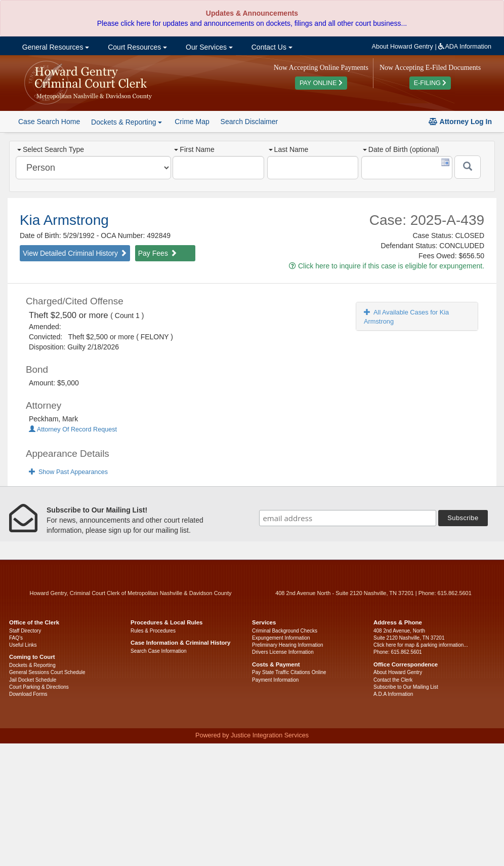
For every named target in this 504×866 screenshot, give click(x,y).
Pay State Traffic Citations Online (289, 672)
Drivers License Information (283, 652)
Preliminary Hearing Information (288, 645)
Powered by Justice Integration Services (252, 735)
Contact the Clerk (393, 680)
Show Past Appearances (68, 472)
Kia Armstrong (64, 220)
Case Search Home (49, 122)
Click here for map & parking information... (421, 645)
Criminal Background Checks (285, 631)
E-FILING (430, 83)
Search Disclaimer (249, 122)
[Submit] (468, 167)
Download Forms (28, 694)
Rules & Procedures (153, 631)
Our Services (208, 47)
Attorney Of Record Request (73, 429)
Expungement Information (281, 638)
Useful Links (23, 645)
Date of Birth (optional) (401, 149)
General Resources (55, 47)
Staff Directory (25, 631)
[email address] (348, 518)
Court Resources (136, 47)
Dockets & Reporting (32, 665)
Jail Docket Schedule (33, 680)
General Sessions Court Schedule (47, 672)
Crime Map (192, 122)
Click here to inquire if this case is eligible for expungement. (387, 266)
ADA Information (465, 47)
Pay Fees (158, 253)
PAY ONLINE (321, 83)
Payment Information (275, 680)
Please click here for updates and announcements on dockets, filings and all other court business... (252, 23)
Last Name (289, 149)
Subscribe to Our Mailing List (406, 687)
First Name (194, 149)
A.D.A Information (393, 694)
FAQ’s (16, 638)
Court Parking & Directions (39, 687)
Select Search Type (51, 149)
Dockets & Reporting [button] (127, 122)
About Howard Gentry (403, 47)
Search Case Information (159, 651)
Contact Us (271, 47)
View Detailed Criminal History (75, 253)
